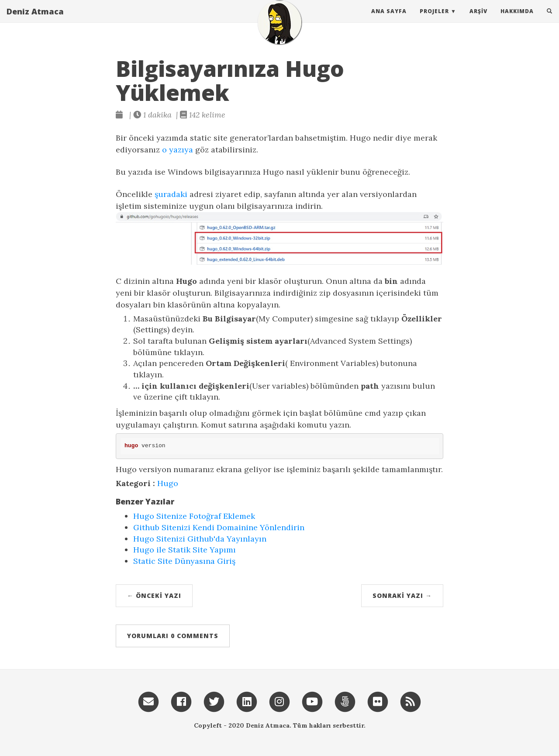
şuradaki (171, 194)
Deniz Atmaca (35, 20)
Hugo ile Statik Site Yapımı (185, 550)
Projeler (434, 19)
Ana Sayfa (389, 19)
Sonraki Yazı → (402, 595)
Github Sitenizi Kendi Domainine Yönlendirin (219, 527)
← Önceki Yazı (154, 595)
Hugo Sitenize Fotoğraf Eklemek (194, 516)
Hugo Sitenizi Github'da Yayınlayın (200, 539)
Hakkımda (517, 19)
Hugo (168, 483)
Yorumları (173, 636)
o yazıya (178, 150)
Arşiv (478, 19)
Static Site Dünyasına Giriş (184, 561)
